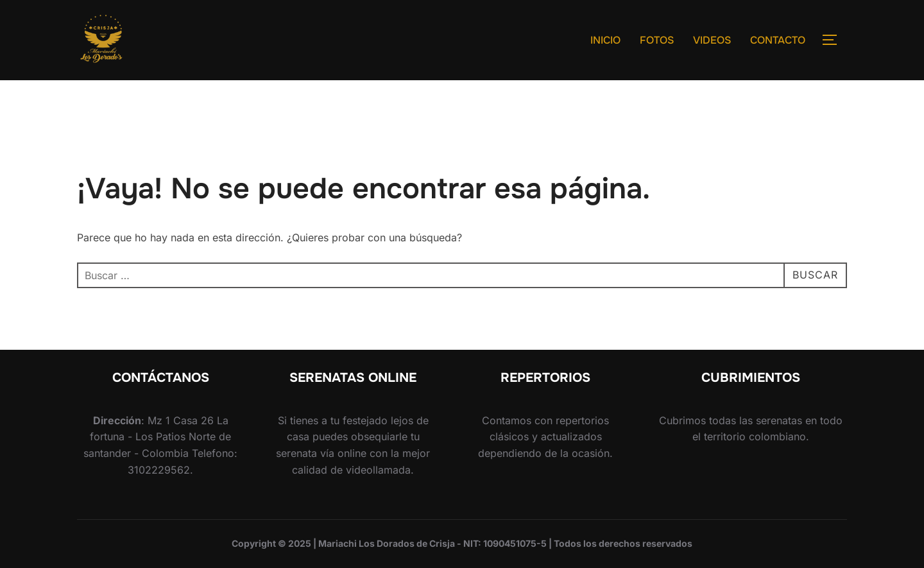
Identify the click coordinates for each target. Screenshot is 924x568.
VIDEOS (712, 40)
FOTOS (657, 40)
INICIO (605, 40)
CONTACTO (778, 40)
